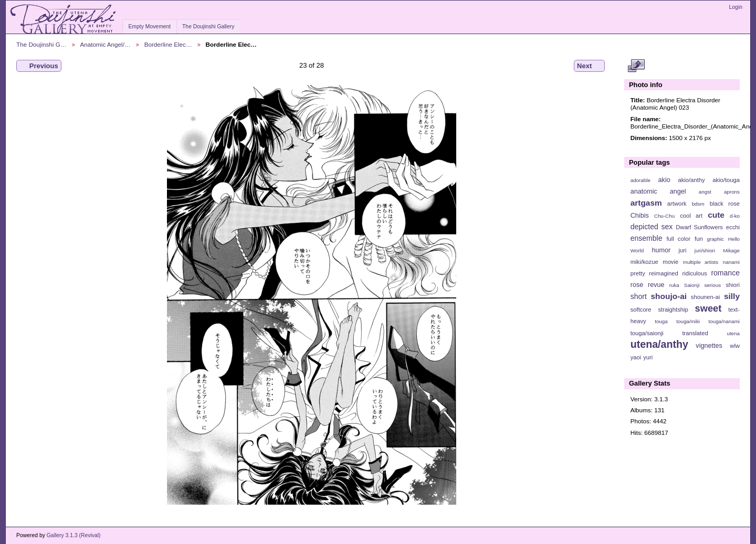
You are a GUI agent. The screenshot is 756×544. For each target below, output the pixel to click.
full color (678, 239)
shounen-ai (706, 297)
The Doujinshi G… (41, 44)
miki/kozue (644, 262)
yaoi (636, 357)
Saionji (692, 285)
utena (733, 333)
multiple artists (701, 262)
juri (683, 250)
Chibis (640, 216)
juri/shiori (705, 250)
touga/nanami (724, 321)
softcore (641, 310)
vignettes (709, 346)
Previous (39, 66)
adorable (640, 180)
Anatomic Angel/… (106, 44)
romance (725, 273)
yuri (648, 357)
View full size (636, 66)
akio (664, 180)
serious (712, 285)
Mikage (731, 250)
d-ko (735, 216)
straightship (673, 310)
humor (661, 250)
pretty (638, 273)
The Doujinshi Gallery (208, 26)
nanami (731, 262)
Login (736, 7)
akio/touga (726, 180)
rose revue (648, 285)
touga (661, 321)
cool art (691, 216)
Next (589, 66)
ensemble (647, 238)
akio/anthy (691, 180)
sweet (708, 308)
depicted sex (652, 227)
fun (699, 239)
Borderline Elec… (168, 44)
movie (670, 262)
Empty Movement (149, 26)
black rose (725, 204)
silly (732, 296)
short (639, 296)
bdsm (698, 204)
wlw (735, 346)
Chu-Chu (664, 216)
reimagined (664, 273)
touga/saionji (647, 333)
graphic (716, 239)
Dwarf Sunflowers (699, 227)
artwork (677, 204)
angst (705, 192)
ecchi (733, 227)
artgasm (646, 203)
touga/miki (688, 321)
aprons (732, 192)
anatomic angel (658, 191)
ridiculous (694, 273)
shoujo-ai (669, 296)
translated (695, 333)
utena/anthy (659, 344)
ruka (674, 285)
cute (716, 215)
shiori (733, 285)
